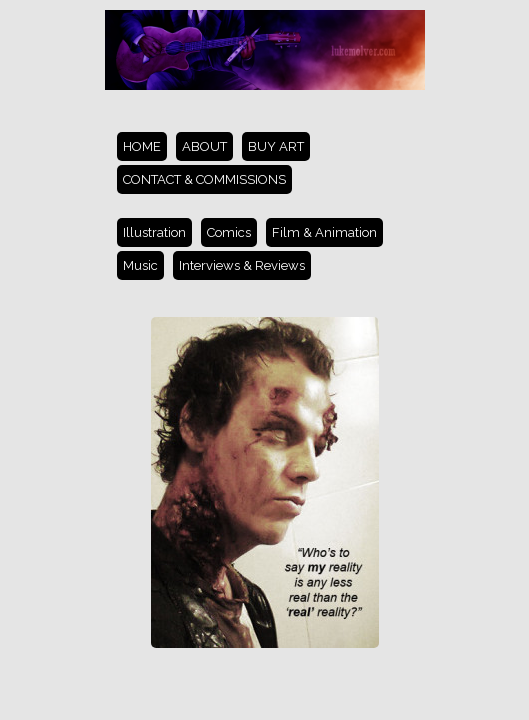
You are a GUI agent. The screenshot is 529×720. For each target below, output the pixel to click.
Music (140, 265)
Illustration (154, 232)
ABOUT (204, 146)
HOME (142, 146)
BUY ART (276, 146)
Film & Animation (324, 232)
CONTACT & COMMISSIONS (204, 179)
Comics (229, 232)
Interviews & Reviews (242, 265)
